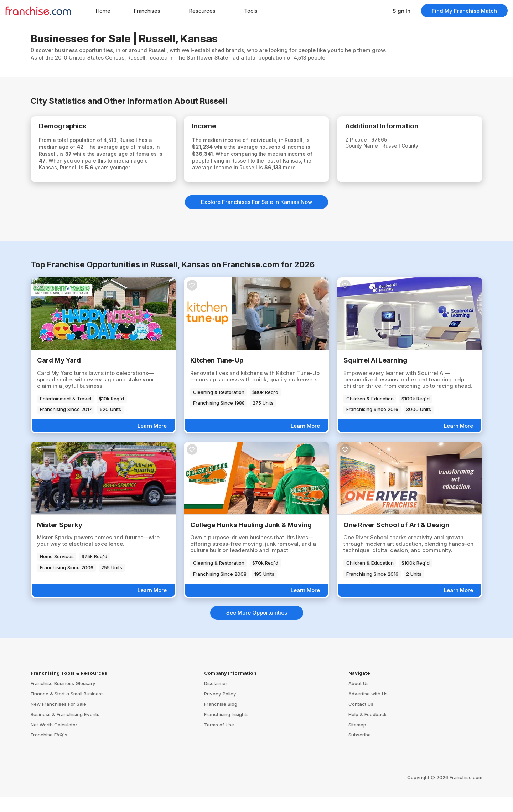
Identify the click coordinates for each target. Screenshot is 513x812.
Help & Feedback (367, 730)
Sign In (401, 11)
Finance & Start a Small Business (67, 709)
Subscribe (360, 750)
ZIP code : (364, 142)
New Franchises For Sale (58, 719)
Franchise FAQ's (49, 750)
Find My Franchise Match (464, 11)
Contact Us (361, 719)
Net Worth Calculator (54, 740)
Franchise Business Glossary (63, 699)
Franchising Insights (226, 730)
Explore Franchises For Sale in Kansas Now (256, 217)
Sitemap (357, 740)
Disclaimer (216, 699)
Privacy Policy (220, 709)
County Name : (370, 148)
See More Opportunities (257, 628)
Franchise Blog (221, 719)
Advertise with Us (368, 709)
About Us (359, 699)
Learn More (152, 441)
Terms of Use (219, 740)
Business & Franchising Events (65, 730)
